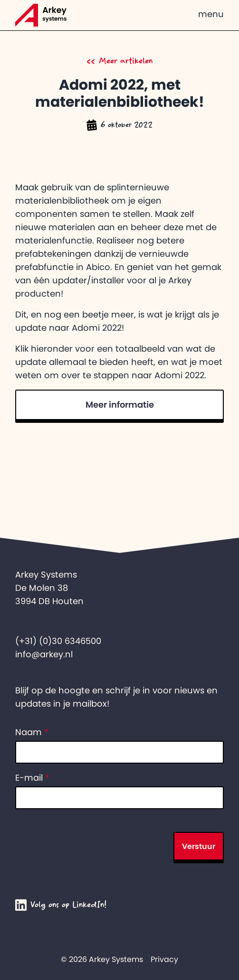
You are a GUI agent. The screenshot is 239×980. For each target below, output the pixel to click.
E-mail (32, 778)
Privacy (164, 959)
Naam (32, 732)
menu (211, 14)
